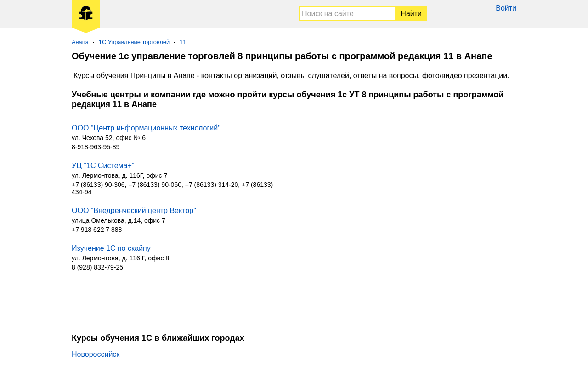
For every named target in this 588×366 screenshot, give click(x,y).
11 (183, 42)
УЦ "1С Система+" (103, 166)
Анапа (80, 42)
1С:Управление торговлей (134, 42)
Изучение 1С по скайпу (111, 248)
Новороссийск (96, 354)
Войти (506, 8)
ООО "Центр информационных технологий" (146, 128)
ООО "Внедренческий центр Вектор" (134, 211)
